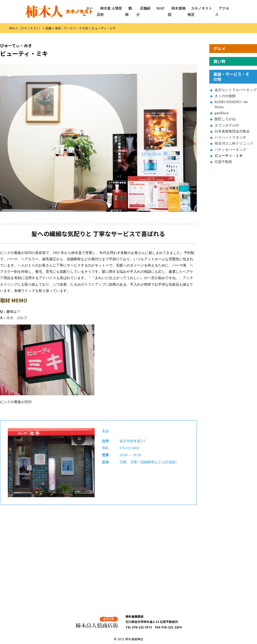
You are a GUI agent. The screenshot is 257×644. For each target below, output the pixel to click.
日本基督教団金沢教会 (232, 131)
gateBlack (222, 113)
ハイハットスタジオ (230, 137)
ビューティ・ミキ (229, 156)
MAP (160, 8)
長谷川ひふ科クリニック (234, 143)
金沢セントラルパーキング (236, 90)
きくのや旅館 (225, 96)
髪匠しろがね (225, 119)
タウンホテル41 (227, 125)
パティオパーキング (230, 150)
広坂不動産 (223, 162)
